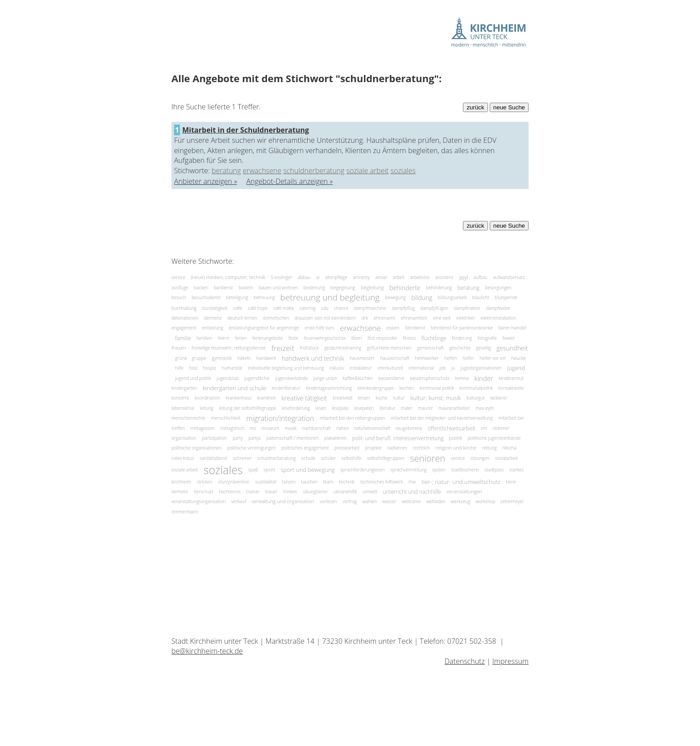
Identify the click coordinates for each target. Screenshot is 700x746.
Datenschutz (465, 661)
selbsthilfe (352, 458)
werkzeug (460, 501)
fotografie (487, 338)
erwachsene (262, 171)
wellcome (411, 501)
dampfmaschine (370, 308)
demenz (213, 318)
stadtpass (494, 470)
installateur (361, 368)
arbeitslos (420, 277)
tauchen (310, 482)
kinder (484, 378)
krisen (364, 398)
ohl (484, 428)
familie (183, 338)
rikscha (509, 448)
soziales (403, 171)
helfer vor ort (493, 358)
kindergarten (184, 388)
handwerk (266, 358)
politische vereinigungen (252, 448)
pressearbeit (347, 448)
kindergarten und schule (234, 388)
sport (269, 469)
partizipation (214, 438)
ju (453, 368)
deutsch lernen (242, 318)
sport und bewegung (308, 470)
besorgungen (498, 288)
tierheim (180, 492)
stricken (205, 482)
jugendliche (257, 378)
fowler (508, 338)
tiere (511, 481)
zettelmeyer (512, 501)
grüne (181, 358)
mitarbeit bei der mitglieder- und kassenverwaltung (442, 418)
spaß (253, 470)
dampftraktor (467, 308)
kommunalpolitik (477, 388)
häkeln (244, 358)
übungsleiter (316, 492)
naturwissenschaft (373, 428)
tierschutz (204, 492)
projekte (373, 448)
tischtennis (230, 492)
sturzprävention (234, 482)
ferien (241, 338)
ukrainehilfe (345, 492)
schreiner (242, 458)
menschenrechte (188, 418)
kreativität (342, 398)
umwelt (370, 492)
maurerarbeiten (454, 408)
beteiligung (237, 297)
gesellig (484, 348)
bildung (422, 298)
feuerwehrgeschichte (325, 338)
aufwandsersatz (509, 277)
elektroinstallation (499, 318)
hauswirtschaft (395, 358)
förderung (462, 338)
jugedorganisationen (481, 368)
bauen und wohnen (279, 288)
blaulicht (481, 297)
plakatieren (335, 438)
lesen (321, 408)
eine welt (442, 318)
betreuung (264, 297)
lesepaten (364, 408)
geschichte (460, 348)
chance (341, 308)
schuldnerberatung (314, 171)
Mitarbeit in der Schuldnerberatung (246, 130)
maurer (425, 408)
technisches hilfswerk (381, 482)
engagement (184, 328)
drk (365, 318)
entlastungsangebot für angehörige (264, 328)
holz (194, 368)
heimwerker (427, 358)
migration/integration (280, 418)
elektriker (466, 318)
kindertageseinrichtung (329, 388)
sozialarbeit (506, 458)
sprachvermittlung (408, 470)
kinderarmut (511, 378)
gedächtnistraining (343, 348)
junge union (325, 378)
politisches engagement (305, 448)
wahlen (370, 501)
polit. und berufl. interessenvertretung (398, 438)
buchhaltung (184, 308)
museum (271, 428)
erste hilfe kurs (319, 328)
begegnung (343, 287)
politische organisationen (197, 448)
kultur (399, 398)
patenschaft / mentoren (293, 438)
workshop (486, 501)
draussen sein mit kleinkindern (325, 318)
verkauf (239, 501)
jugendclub (228, 378)
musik (291, 428)
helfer (468, 358)
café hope (258, 308)
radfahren (397, 448)
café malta (283, 308)
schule (308, 458)
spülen (439, 470)
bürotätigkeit (215, 308)
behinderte (405, 287)
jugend (516, 368)
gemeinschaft (430, 348)
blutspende (506, 297)
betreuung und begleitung (330, 297)
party (238, 438)
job (442, 368)
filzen (357, 338)
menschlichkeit (226, 418)
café (237, 308)
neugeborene (409, 428)
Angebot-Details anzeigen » (290, 181)
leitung (206, 408)
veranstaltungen (464, 491)
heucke (519, 358)
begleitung (372, 287)
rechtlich (422, 448)
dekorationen (185, 318)
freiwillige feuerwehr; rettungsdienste (229, 348)
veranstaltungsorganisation (199, 501)
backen (201, 288)
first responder (382, 338)
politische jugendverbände (494, 438)
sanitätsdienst (213, 458)
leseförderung (296, 408)
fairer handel (512, 328)
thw (412, 482)
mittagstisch (233, 428)
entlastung (213, 328)
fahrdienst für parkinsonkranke (462, 328)
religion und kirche (456, 448)
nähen (343, 428)
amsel (381, 277)
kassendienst (391, 378)
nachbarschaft (317, 428)
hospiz (210, 368)
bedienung (314, 288)
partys (254, 438)
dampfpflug (403, 308)
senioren (427, 458)
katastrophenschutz (430, 378)
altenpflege (336, 277)
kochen (407, 388)
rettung (490, 448)
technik (347, 481)
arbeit (399, 277)
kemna (462, 378)
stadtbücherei (465, 470)
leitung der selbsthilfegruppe (248, 408)
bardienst (223, 288)
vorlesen (329, 501)
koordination (207, 398)
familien (204, 338)
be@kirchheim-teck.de (207, 651)
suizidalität (266, 482)
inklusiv (337, 368)
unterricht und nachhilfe (412, 492)
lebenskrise (183, 408)
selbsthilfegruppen (386, 458)
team (328, 482)
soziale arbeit (368, 171)
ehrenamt (385, 318)
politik (456, 438)
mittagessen (203, 428)
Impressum (510, 661)
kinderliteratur (286, 388)
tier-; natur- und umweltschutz (461, 482)
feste (293, 338)
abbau (304, 277)
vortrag (350, 501)
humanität (232, 368)
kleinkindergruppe (376, 388)
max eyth (485, 408)
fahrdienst (415, 328)
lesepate (340, 408)
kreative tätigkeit (304, 398)
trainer (253, 492)
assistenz (444, 277)
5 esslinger (281, 277)
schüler (328, 458)
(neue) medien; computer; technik (228, 277)
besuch (179, 297)
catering (308, 308)
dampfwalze (498, 308)
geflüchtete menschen (389, 348)
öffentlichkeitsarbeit (451, 428)
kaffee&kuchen (358, 378)
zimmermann (185, 512)
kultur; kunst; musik (435, 398)
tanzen (289, 482)
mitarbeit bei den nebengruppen (352, 418)
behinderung (439, 288)
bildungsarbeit (452, 297)
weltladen (436, 501)
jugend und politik (193, 378)
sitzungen (480, 458)
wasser (389, 501)
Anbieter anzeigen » (206, 181)
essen (393, 328)
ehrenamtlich (414, 318)
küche (381, 398)
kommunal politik (437, 388)
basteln (246, 288)
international (421, 368)
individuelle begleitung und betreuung (286, 368)
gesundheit (512, 348)
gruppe (199, 358)
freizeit (283, 348)
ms (253, 428)
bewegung (396, 297)
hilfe (179, 368)
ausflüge (180, 288)
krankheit (267, 398)
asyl (463, 277)
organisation (184, 438)
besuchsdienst (206, 297)
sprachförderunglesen (362, 470)
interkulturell (390, 368)
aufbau (481, 277)
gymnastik (222, 358)
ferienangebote (268, 338)
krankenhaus (239, 398)
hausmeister (362, 358)
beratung (226, 171)
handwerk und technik (313, 358)
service (178, 277)
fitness (409, 338)
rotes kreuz (183, 458)
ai (318, 277)
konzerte (180, 398)
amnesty (361, 277)
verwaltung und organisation (283, 502)
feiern (224, 338)
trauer (271, 492)
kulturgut (476, 398)
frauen (179, 348)
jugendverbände (291, 378)
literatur (387, 408)
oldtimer (501, 428)
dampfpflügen (434, 308)
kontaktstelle (511, 388)
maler (407, 408)
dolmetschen (276, 318)
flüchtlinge (434, 338)
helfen (450, 358)
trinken (290, 492)
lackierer (499, 398)
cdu (325, 308)
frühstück (309, 348)
